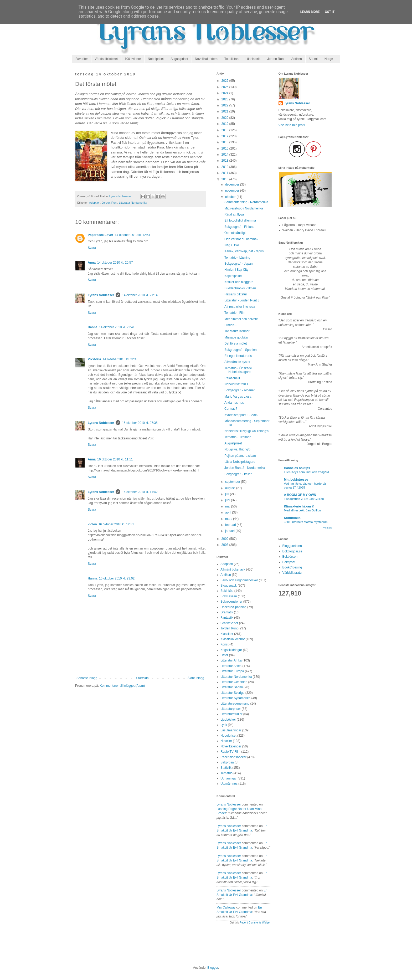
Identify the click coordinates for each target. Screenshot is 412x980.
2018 (225, 130)
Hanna (93, 327)
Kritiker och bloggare (239, 282)
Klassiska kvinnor (233, 639)
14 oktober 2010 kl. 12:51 (133, 235)
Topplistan (231, 59)
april (229, 512)
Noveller (226, 741)
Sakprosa (227, 762)
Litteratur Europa (232, 671)
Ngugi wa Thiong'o (237, 449)
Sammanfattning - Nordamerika (246, 202)
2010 (225, 179)
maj (228, 506)
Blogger (213, 968)
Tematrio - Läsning (237, 258)
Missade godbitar (236, 337)
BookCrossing (292, 567)
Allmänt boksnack (233, 569)
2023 (225, 99)
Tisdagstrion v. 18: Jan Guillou (304, 499)
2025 (225, 87)
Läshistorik (253, 59)
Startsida (142, 678)
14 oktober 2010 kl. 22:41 (117, 327)
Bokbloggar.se (292, 551)
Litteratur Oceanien (234, 682)
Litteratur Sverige (232, 693)
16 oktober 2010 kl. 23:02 (117, 578)
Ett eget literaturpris (238, 356)
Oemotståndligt (235, 233)
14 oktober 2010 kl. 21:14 (140, 295)
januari (230, 531)
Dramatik (227, 612)
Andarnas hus (234, 403)
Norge (329, 59)
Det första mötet (236, 343)
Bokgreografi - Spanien (241, 350)
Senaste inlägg (87, 678)
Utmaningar (229, 778)
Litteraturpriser (231, 709)
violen (92, 524)
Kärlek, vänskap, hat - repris (244, 251)
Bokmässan (229, 596)
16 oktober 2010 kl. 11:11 (115, 459)
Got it (330, 12)
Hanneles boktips (297, 468)
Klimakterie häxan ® (299, 506)
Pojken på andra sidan (240, 456)
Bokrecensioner (231, 602)
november (233, 191)
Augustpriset (179, 59)
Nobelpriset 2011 (236, 384)
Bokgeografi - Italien (238, 474)
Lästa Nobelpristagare (240, 462)
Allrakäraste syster (237, 362)
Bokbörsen (290, 557)
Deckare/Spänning (233, 607)
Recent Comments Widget (255, 923)
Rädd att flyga (234, 214)
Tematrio (226, 773)
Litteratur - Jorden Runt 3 (242, 300)
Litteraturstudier (231, 714)
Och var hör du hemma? (241, 239)
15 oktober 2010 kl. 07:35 (140, 423)
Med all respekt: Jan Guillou (303, 510)
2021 (225, 111)
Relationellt (232, 378)
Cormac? (231, 409)
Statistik (226, 768)
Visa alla (328, 528)
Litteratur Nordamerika (133, 203)
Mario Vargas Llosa (238, 397)
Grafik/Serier (229, 623)
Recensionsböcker (233, 757)
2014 (225, 155)
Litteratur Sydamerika (235, 698)
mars (229, 519)
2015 (225, 148)
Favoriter (82, 59)
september (233, 482)
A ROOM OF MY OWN (300, 495)
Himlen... (231, 325)
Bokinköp (227, 591)
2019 (225, 124)
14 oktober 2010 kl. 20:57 (115, 263)
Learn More (310, 12)
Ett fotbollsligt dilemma (240, 220)
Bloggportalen (292, 546)
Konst (225, 644)
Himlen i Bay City (236, 270)
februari (231, 525)
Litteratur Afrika (231, 660)
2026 (225, 81)
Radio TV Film (230, 752)
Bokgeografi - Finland (239, 227)
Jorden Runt (276, 59)
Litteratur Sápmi (232, 687)
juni (228, 500)
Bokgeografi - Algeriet (240, 390)
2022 (225, 105)
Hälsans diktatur (236, 294)
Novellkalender (231, 746)
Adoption (95, 203)
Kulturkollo (292, 518)
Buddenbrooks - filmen (240, 288)
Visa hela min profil (292, 125)
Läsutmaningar (231, 730)
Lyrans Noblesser (101, 295)
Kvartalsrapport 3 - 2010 (241, 415)
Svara (92, 248)
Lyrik (224, 725)
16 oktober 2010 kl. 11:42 (140, 492)
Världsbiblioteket (106, 59)
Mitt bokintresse (296, 480)
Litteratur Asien (231, 666)
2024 (225, 93)
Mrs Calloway (226, 907)
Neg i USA (232, 245)
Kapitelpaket (233, 276)
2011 (225, 173)
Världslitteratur (293, 573)
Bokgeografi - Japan (238, 264)
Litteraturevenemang (235, 704)
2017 (225, 136)
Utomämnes (229, 784)
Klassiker (227, 634)
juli (228, 494)
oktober (231, 197)
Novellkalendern (206, 59)
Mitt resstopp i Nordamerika (244, 208)
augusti (231, 488)
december (233, 184)
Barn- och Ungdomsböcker (239, 580)
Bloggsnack (229, 586)
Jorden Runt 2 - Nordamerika (245, 468)
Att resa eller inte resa (240, 307)
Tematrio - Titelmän (238, 437)
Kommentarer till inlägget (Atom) (122, 686)
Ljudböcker (228, 720)
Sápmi (313, 59)
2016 (225, 142)
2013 (225, 161)
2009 (225, 539)
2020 (225, 118)
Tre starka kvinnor (237, 331)
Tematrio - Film (235, 313)
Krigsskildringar (231, 650)
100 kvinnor (133, 59)
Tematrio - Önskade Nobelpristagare (238, 370)
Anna (92, 263)
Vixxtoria (94, 359)
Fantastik (227, 618)
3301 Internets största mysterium (306, 522)
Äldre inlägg (196, 678)
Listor (224, 655)
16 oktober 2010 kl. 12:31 (116, 524)
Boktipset (289, 562)
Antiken (297, 59)
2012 (225, 167)
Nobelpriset (156, 59)
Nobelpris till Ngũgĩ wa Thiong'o (246, 431)
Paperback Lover (101, 235)
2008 (225, 545)
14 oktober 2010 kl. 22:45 (120, 359)
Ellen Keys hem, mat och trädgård (307, 472)
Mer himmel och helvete (241, 319)
